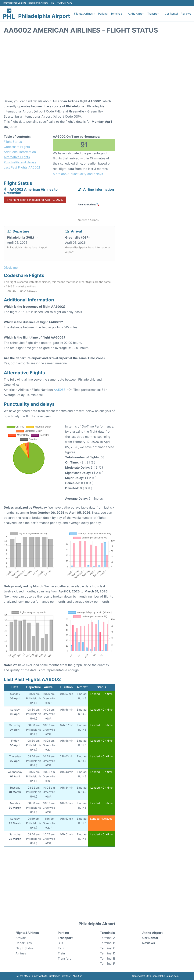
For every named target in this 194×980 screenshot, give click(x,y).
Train (61, 953)
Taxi (61, 948)
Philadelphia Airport (44, 16)
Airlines (21, 953)
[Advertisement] (97, 68)
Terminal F (107, 964)
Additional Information (20, 152)
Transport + (155, 14)
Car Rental (171, 14)
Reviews (186, 14)
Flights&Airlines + (85, 14)
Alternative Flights (17, 157)
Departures (24, 943)
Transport (65, 938)
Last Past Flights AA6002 (22, 167)
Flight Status (13, 142)
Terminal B (108, 943)
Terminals (107, 933)
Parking (103, 14)
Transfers (64, 958)
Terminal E (108, 958)
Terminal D (108, 953)
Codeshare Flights (17, 147)
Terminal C (108, 948)
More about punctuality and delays (78, 174)
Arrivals (21, 938)
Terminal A (108, 938)
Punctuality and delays (20, 162)
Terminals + (118, 14)
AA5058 (60, 390)
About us (77, 976)
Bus (60, 943)
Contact (66, 976)
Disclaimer (54, 976)
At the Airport (136, 14)
